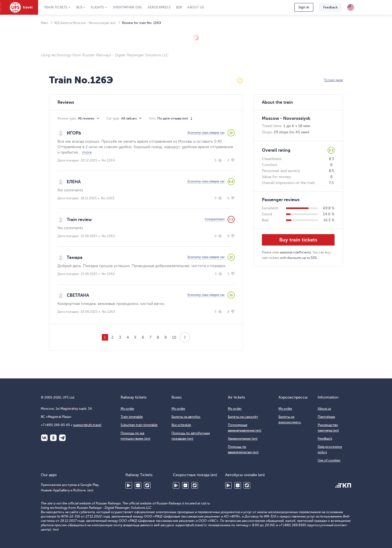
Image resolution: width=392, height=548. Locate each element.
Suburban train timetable (139, 425)
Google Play (129, 485)
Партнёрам (326, 417)
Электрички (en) (127, 7)
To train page (333, 80)
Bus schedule (181, 425)
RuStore (147, 485)
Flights (97, 7)
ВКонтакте (44, 438)
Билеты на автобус (186, 417)
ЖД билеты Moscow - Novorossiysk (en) (85, 23)
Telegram (62, 438)
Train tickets (56, 7)
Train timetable (132, 417)
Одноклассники (53, 438)
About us (196, 7)
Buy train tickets (298, 240)
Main (44, 23)
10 (174, 337)
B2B (179, 7)
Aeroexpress (159, 7)
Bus (79, 7)
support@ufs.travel (87, 425)
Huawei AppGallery (138, 485)
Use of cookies (329, 460)
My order (128, 409)
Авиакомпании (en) (243, 439)
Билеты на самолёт (243, 417)
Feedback (330, 7)
